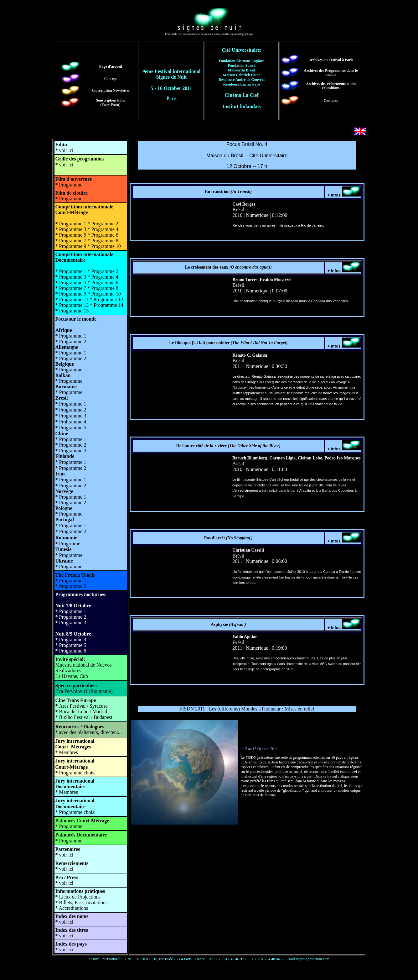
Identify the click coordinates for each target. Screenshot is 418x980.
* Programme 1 (71, 611)
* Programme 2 (71, 617)
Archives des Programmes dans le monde (331, 73)
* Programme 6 (71, 651)
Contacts (331, 101)
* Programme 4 (71, 639)
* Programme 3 (71, 623)
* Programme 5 (71, 645)
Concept (111, 79)
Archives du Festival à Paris (331, 60)
